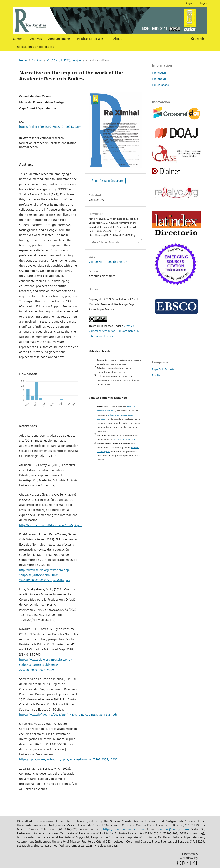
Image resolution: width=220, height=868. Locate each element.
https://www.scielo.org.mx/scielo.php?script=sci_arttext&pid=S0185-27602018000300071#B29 (46, 665)
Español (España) (164, 369)
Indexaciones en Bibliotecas (35, 47)
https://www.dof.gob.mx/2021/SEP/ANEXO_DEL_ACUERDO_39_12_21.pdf (68, 715)
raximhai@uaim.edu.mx (173, 829)
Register (190, 3)
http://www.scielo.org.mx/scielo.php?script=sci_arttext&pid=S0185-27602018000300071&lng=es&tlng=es (45, 575)
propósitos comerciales (125, 439)
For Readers (159, 73)
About (118, 39)
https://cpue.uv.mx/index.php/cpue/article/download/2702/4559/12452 (68, 759)
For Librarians (160, 85)
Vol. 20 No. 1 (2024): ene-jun (64, 60)
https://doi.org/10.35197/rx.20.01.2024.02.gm (50, 127)
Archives (36, 39)
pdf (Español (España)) (109, 181)
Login (203, 3)
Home (23, 60)
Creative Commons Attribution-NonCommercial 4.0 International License (114, 331)
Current (18, 39)
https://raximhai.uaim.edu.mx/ (124, 829)
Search (198, 39)
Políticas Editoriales (91, 39)
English (157, 375)
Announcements (59, 39)
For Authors (159, 79)
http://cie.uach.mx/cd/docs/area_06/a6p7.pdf (50, 525)
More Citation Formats (105, 242)
